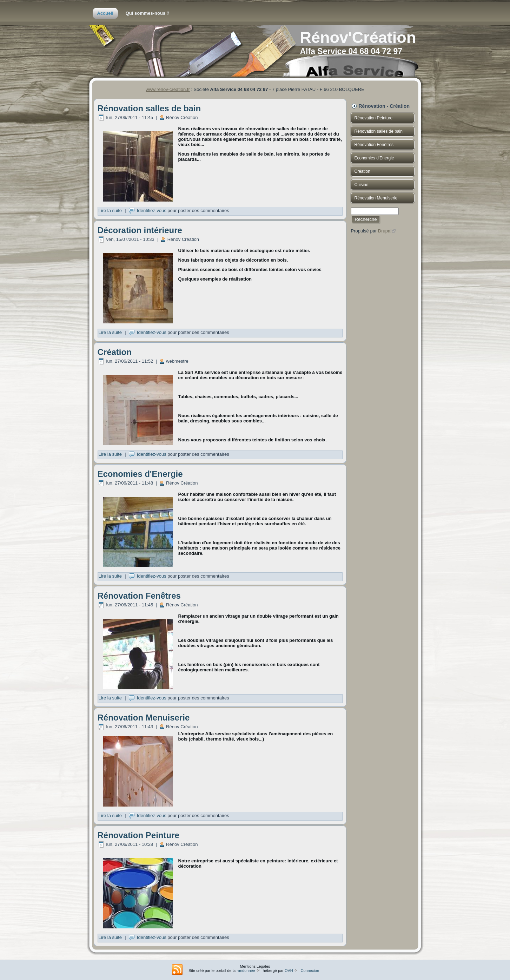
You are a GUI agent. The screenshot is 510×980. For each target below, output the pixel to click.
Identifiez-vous (152, 211)
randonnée (248, 971)
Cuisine (362, 185)
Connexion (310, 971)
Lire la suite (110, 211)
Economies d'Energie (140, 474)
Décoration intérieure (140, 230)
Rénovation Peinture (138, 835)
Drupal (387, 231)
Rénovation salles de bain (149, 108)
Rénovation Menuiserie (144, 718)
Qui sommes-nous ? (148, 13)
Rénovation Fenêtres (139, 596)
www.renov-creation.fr (168, 89)
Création (115, 352)
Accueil (105, 13)
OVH (291, 971)
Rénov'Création (358, 37)
